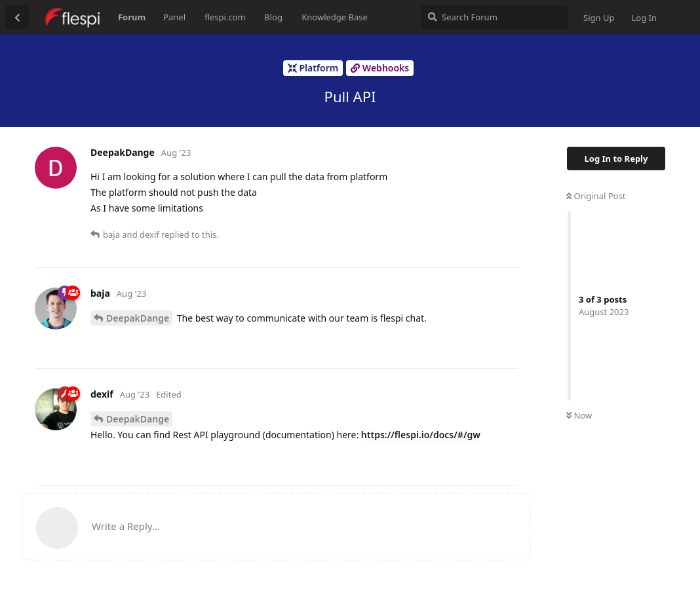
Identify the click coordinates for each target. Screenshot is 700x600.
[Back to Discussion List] (17, 17)
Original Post (596, 196)
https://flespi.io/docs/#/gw (421, 435)
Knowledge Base (335, 17)
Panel (174, 17)
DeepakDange (138, 318)
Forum (132, 17)
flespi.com (225, 17)
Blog (273, 17)
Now (579, 415)
